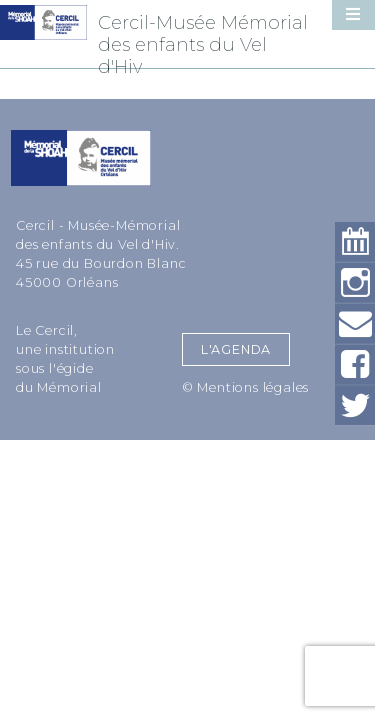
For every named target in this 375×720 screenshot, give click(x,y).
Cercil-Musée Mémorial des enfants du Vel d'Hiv (203, 45)
